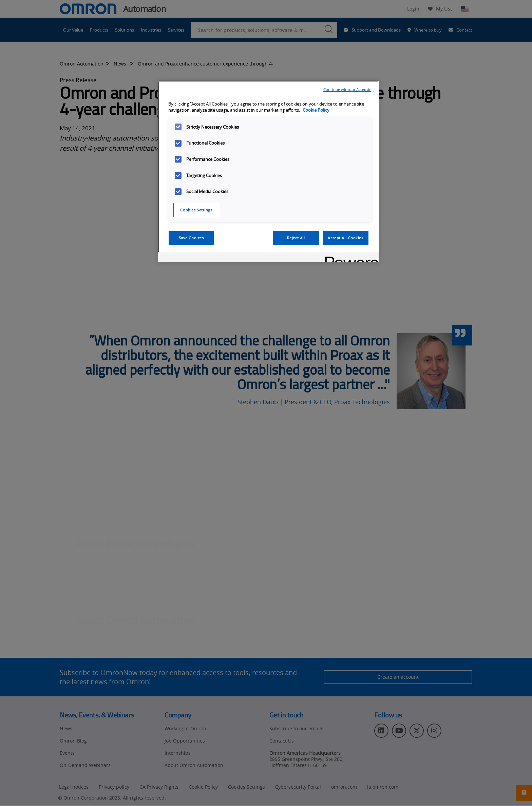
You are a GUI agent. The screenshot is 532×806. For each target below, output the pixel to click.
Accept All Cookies (345, 238)
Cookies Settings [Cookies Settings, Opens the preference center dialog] (196, 210)
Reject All (296, 238)
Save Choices (191, 238)
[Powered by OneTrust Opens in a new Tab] (349, 258)
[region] (268, 172)
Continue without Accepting (348, 89)
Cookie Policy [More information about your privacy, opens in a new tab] (316, 110)
